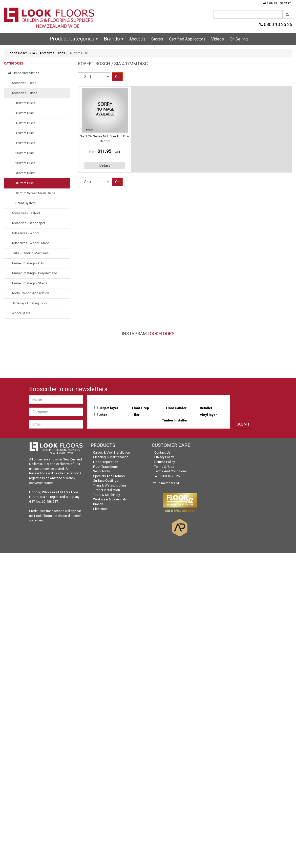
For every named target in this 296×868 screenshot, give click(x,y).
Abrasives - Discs (52, 53)
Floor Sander (176, 408)
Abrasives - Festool (26, 213)
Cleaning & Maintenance (111, 457)
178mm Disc (25, 133)
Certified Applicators (187, 39)
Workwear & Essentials (110, 499)
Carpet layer (108, 408)
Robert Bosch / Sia (21, 53)
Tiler (136, 415)
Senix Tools (101, 471)
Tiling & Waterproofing (110, 485)
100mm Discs (25, 103)
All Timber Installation (24, 73)
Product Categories (74, 39)
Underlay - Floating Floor (29, 303)
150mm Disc (25, 113)
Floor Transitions (105, 467)
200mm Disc (25, 153)
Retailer (206, 408)
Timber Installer (175, 420)
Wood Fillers (21, 313)
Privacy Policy (164, 457)
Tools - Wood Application (30, 293)
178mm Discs (25, 143)
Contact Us (162, 452)
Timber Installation (107, 490)
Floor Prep (141, 408)
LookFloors (161, 334)
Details (105, 165)
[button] (270, 4)
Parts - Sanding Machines (30, 253)
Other (103, 415)
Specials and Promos (109, 476)
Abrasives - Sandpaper (28, 223)
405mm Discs (25, 173)
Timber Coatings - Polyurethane (34, 273)
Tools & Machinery (107, 495)
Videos (218, 39)
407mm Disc (25, 183)
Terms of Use (164, 467)
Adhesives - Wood (25, 233)
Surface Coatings (106, 481)
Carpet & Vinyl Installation (112, 452)
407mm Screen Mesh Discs (35, 193)
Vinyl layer (208, 415)
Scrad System (26, 203)
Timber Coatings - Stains (29, 283)
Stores (157, 39)
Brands (114, 39)
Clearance (100, 509)
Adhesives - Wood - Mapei (31, 243)
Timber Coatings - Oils (28, 263)
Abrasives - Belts (24, 83)
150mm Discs (25, 123)
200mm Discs (25, 163)
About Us (137, 39)
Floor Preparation (106, 462)
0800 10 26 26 (276, 24)
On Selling (239, 39)
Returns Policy (165, 462)
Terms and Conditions (171, 471)
